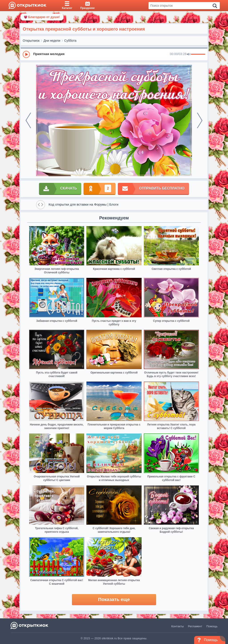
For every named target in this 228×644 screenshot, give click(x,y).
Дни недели (52, 41)
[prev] (28, 120)
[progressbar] (198, 54)
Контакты (177, 626)
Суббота (70, 41)
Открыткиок (31, 41)
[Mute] (189, 54)
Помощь (212, 626)
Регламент (195, 626)
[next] (200, 120)
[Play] (26, 54)
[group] (114, 54)
